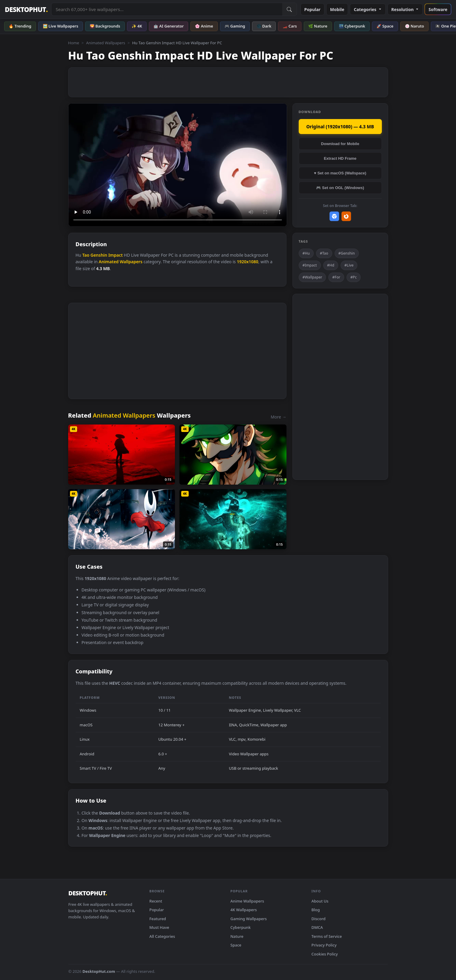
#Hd (331, 265)
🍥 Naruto (415, 26)
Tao (86, 255)
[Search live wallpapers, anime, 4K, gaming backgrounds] (167, 9)
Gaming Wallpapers (249, 919)
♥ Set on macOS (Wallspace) (340, 173)
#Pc (354, 277)
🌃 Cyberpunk (352, 26)
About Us (320, 901)
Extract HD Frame (340, 158)
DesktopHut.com (99, 971)
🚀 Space (385, 26)
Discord (319, 919)
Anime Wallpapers (247, 901)
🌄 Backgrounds (105, 26)
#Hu (306, 253)
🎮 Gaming (235, 26)
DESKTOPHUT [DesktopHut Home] (26, 9)
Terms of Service (327, 936)
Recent (156, 901)
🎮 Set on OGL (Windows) (340, 188)
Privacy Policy (324, 945)
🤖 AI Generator (168, 26)
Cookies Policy (325, 954)
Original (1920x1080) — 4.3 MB (340, 127)
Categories (368, 9)
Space (236, 945)
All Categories (162, 936)
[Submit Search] (289, 9)
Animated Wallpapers (106, 43)
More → (278, 417)
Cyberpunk (241, 927)
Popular (312, 9)
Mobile (337, 9)
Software (438, 9)
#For (336, 277)
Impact (115, 255)
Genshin (99, 255)
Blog (316, 910)
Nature (237, 936)
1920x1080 (248, 262)
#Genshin (347, 253)
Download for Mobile (340, 144)
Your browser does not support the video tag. (178, 165)
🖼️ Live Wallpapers (61, 26)
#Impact (310, 265)
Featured (158, 919)
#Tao (324, 253)
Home (74, 43)
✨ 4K (137, 26)
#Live (349, 265)
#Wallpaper (312, 277)
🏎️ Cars (290, 26)
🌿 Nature (318, 26)
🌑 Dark (264, 26)
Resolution (405, 9)
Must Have (159, 927)
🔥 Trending (20, 26)
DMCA (317, 927)
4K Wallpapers (244, 910)
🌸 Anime (204, 26)
